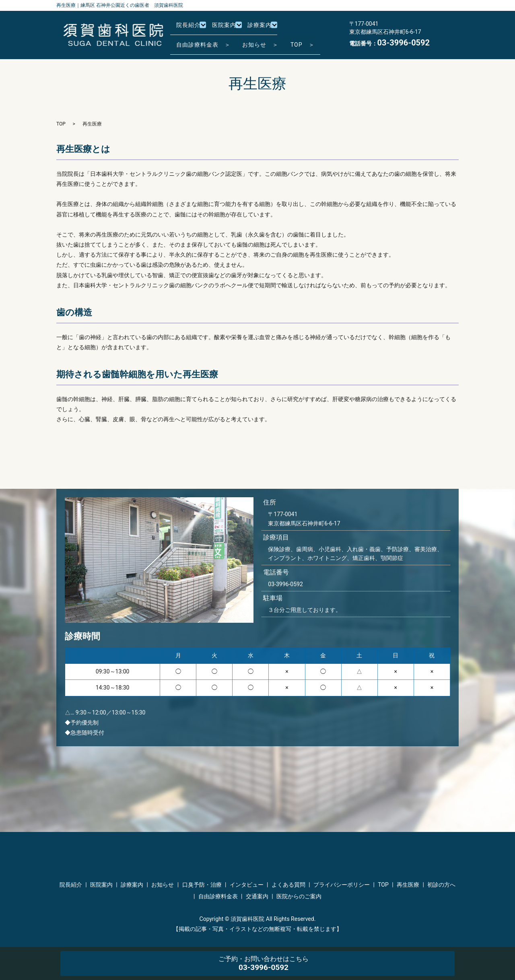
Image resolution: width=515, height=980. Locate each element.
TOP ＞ (315, 41)
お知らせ (163, 885)
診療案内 (267, 28)
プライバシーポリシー (342, 885)
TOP (61, 124)
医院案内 (229, 28)
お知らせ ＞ (268, 41)
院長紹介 (191, 28)
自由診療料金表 (218, 896)
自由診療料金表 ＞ (206, 41)
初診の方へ (441, 885)
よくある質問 (288, 885)
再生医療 (408, 885)
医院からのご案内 (299, 896)
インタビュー (247, 885)
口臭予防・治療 (202, 885)
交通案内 (257, 896)
